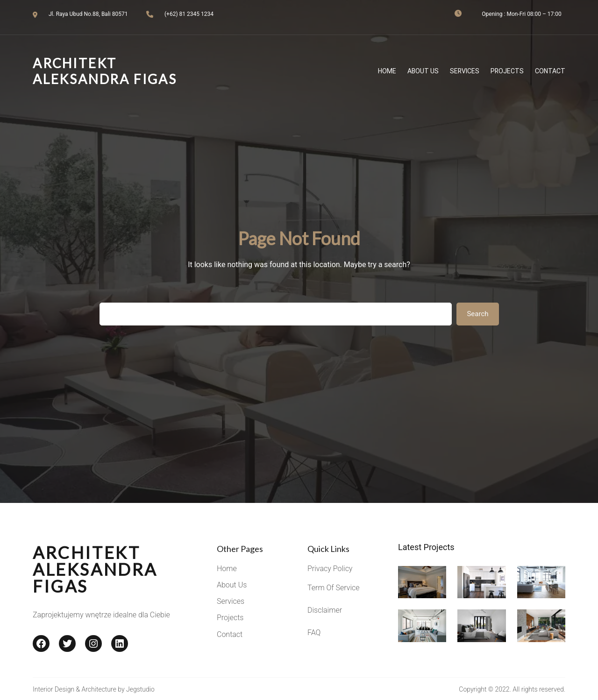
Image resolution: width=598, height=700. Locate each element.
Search (477, 314)
